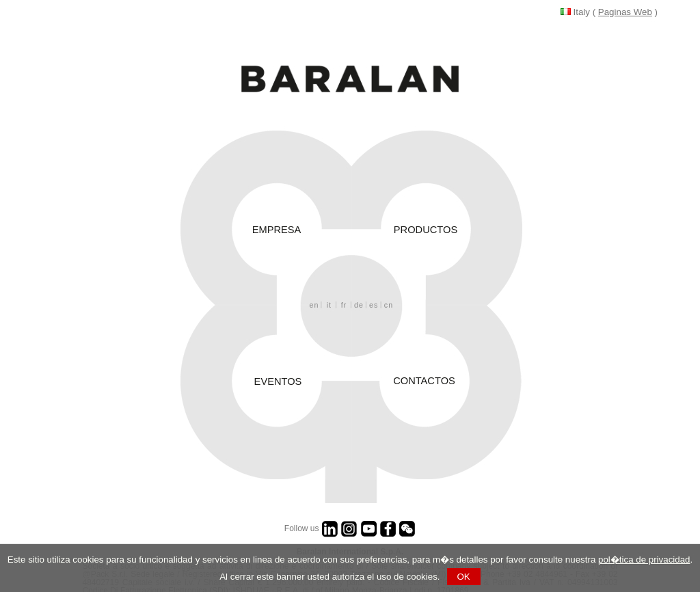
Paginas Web (625, 12)
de (359, 299)
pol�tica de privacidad (644, 560)
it (329, 299)
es (374, 299)
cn (389, 299)
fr (344, 299)
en (314, 299)
